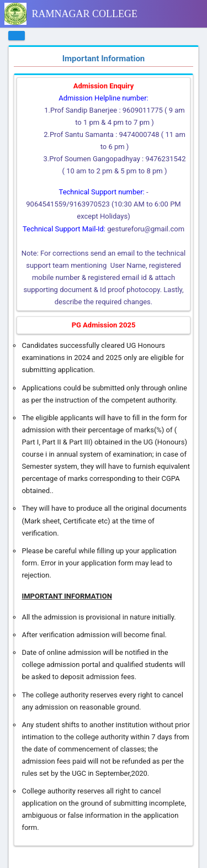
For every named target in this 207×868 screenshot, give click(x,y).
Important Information (104, 59)
